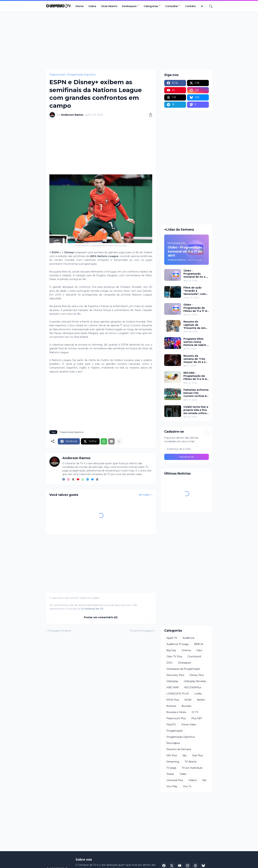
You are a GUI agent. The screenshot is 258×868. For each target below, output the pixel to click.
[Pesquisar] (209, 6)
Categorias (151, 6)
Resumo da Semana (179, 749)
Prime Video (189, 725)
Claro (199, 650)
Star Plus (197, 755)
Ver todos (144, 495)
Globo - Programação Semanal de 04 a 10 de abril (196, 274)
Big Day (171, 650)
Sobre (92, 6)
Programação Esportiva (81, 75)
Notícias (171, 706)
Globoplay (172, 681)
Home (80, 6)
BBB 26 (199, 644)
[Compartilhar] (149, 115)
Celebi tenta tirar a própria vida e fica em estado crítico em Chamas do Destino (196, 410)
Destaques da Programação (183, 669)
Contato (190, 6)
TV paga (171, 768)
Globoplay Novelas (195, 681)
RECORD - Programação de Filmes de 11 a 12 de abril (196, 376)
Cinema (186, 650)
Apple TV (172, 638)
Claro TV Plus (174, 656)
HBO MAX (173, 687)
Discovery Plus (175, 675)
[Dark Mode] (203, 6)
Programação (175, 731)
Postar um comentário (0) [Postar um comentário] (101, 617)
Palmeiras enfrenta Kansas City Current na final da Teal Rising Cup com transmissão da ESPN (196, 393)
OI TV (195, 712)
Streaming (173, 762)
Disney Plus (197, 675)
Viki (204, 780)
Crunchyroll (194, 656)
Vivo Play (172, 786)
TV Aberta (191, 762)
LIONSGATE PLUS (178, 694)
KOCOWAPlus (193, 687)
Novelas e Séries (176, 712)
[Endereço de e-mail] (187, 449)
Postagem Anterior (60, 631)
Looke (198, 694)
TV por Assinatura (192, 768)
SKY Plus (172, 755)
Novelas (186, 706)
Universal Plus (175, 780)
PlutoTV (171, 725)
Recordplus (173, 743)
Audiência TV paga (178, 644)
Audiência (188, 638)
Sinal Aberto (109, 6)
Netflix (201, 700)
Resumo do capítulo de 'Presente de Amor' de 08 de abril (196, 325)
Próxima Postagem (142, 631)
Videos (193, 780)
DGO (169, 663)
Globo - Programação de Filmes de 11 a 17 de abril (196, 308)
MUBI (188, 700)
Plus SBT (197, 718)
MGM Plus (173, 700)
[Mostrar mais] (119, 441)
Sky (185, 755)
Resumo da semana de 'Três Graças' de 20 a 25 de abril (195, 359)
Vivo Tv (187, 786)
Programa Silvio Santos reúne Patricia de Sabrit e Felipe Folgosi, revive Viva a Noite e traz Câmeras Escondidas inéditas (196, 342)
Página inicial (57, 75)
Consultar (172, 6)
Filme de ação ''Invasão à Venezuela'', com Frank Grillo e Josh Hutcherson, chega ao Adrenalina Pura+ (196, 291)
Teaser (170, 774)
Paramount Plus (176, 718)
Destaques (129, 6)
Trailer (183, 774)
